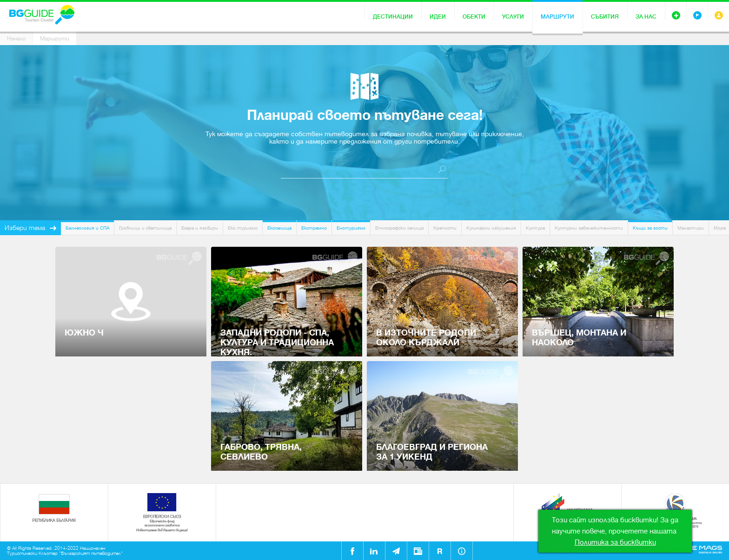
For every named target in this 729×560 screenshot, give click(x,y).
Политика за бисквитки (615, 542)
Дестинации (393, 17)
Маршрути (557, 17)
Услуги (513, 17)
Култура (535, 228)
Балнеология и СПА (87, 228)
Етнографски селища (399, 228)
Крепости (445, 228)
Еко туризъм (243, 228)
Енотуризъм (351, 228)
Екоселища (279, 228)
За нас (646, 17)
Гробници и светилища (145, 228)
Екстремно (314, 228)
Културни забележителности (589, 228)
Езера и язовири (200, 228)
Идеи (438, 17)
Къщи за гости (650, 228)
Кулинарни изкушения (491, 228)
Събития (605, 17)
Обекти (474, 17)
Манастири (691, 228)
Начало (16, 39)
